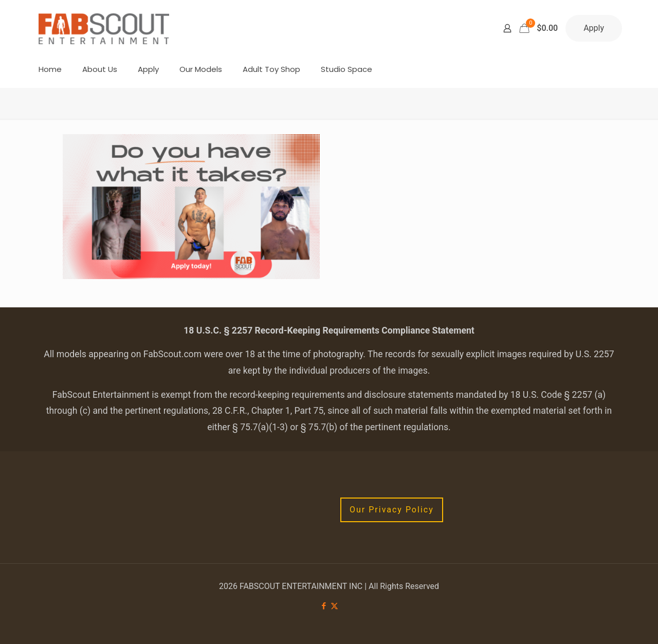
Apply (594, 28)
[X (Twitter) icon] (334, 606)
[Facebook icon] (324, 606)
